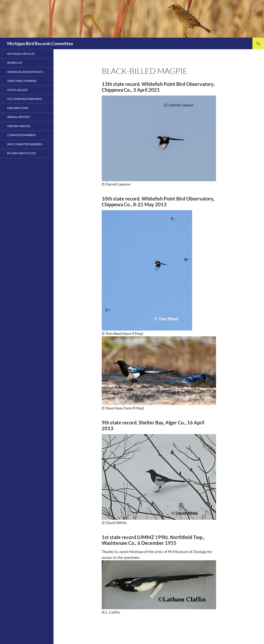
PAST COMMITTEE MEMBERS (25, 144)
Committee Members (21, 135)
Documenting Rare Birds (25, 99)
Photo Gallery (18, 90)
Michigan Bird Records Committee (40, 43)
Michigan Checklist (21, 54)
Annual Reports (19, 117)
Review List (15, 63)
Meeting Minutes (19, 126)
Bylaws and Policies (22, 153)
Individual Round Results (25, 72)
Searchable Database (22, 81)
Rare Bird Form (18, 108)
